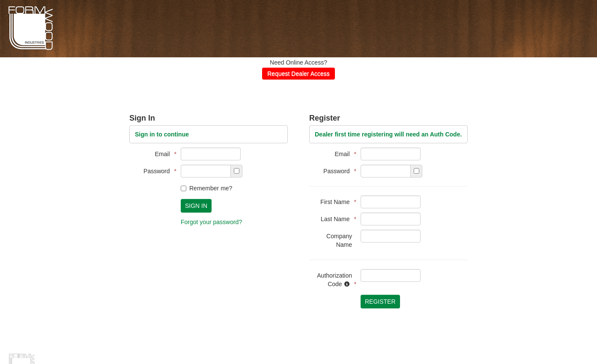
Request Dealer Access (298, 74)
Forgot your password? (211, 222)
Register (380, 302)
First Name (336, 202)
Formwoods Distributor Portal (31, 49)
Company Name (339, 240)
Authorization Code (334, 280)
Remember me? (206, 188)
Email (164, 154)
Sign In (196, 206)
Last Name (336, 219)
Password (158, 171)
